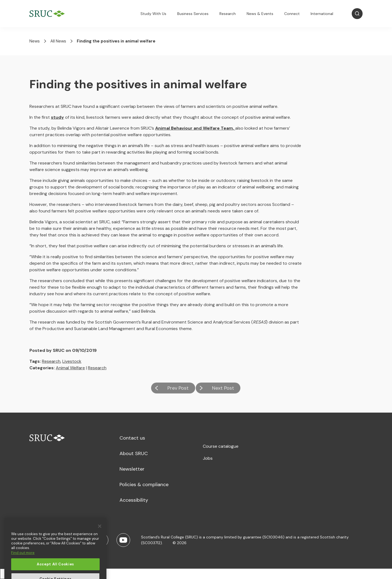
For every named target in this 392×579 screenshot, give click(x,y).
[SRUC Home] (48, 14)
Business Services (193, 14)
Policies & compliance (144, 484)
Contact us (132, 438)
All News (58, 41)
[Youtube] (123, 540)
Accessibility (134, 500)
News (35, 41)
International (322, 14)
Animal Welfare (70, 368)
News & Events (260, 14)
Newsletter (132, 469)
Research (228, 14)
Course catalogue (221, 446)
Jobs (208, 458)
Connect (292, 14)
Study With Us (153, 14)
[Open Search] (357, 14)
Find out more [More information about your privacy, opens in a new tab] (23, 564)
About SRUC (134, 453)
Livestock (72, 361)
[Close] (100, 538)
